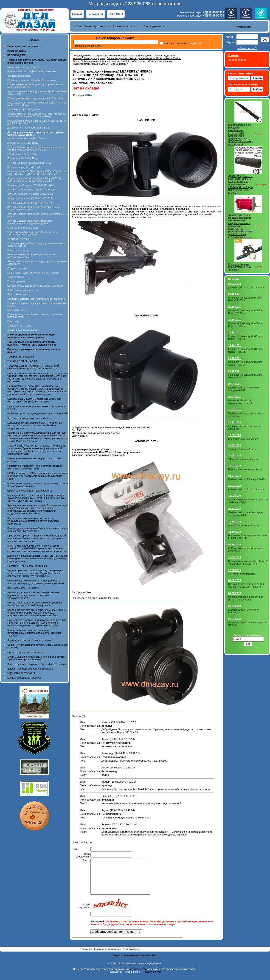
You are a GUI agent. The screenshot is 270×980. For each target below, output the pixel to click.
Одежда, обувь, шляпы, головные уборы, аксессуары (36, 286)
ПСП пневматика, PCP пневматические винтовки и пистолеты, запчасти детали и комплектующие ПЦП (37, 476)
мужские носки (138, 976)
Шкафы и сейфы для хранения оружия (30, 669)
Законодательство (155, 26)
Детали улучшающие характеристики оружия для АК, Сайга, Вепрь (123, 62)
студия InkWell (153, 979)
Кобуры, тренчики (17, 268)
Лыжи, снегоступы (17, 295)
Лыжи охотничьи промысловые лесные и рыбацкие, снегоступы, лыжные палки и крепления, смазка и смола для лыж (38, 558)
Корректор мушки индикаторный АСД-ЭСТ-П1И (240, 267)
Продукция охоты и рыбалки (22, 330)
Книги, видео (14, 321)
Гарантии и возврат (124, 26)
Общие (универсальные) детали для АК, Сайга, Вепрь (36, 98)
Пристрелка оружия (18, 250)
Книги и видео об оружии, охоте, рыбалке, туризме (37, 664)
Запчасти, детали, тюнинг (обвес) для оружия (32, 80)
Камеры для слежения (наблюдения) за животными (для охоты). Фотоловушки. (38, 530)
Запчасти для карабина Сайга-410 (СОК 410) (31, 190)
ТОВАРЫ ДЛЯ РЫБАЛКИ (22, 361)
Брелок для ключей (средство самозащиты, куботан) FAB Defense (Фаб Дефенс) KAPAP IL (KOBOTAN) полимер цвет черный (241, 134)
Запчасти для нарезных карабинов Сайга (29, 163)
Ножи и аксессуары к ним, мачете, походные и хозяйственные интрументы (32, 233)
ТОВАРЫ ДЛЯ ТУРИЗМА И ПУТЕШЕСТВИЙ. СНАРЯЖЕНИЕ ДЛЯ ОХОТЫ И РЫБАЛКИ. (34, 367)
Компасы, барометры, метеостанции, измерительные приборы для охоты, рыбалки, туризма (34, 633)
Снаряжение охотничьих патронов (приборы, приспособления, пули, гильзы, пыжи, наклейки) (35, 582)
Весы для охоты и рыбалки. (24, 588)
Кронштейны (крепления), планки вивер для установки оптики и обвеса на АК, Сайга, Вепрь (37, 148)
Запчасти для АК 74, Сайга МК (24, 167)
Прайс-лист (114, 956)
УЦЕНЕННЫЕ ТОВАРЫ (21, 673)
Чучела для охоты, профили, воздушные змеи (32, 71)
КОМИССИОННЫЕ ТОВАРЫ (24, 678)
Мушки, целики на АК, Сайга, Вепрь (26, 138)
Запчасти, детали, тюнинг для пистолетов (30, 203)
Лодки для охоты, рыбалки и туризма (29, 640)
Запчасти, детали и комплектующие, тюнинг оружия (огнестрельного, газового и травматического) (33, 595)
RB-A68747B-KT (145, 212)
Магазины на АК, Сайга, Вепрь (24, 110)
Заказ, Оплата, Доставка (90, 26)
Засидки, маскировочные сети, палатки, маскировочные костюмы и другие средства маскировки (33, 521)
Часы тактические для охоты (23, 290)
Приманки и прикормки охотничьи (27, 566)
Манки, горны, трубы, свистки (23, 67)
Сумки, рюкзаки (16, 277)
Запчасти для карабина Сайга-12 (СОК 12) (30, 198)
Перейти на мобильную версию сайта (135, 962)
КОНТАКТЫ (116, 14)
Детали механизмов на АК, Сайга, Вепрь (29, 128)
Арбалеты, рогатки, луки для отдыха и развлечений (37, 413)
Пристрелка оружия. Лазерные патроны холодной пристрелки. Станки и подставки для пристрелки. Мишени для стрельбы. (37, 538)
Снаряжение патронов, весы (22, 228)
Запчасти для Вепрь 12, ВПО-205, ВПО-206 (31, 185)
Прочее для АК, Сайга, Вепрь (23, 158)
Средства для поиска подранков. (27, 652)
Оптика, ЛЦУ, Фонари (19, 239)
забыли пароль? (247, 48)
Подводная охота (17, 310)
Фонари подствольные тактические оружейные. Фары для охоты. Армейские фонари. (35, 604)
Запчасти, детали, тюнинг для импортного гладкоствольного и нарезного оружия (30, 222)
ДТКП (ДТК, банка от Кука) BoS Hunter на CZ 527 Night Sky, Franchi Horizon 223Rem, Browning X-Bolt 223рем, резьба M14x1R (241, 184)
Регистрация (96, 14)
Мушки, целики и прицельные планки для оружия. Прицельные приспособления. (37, 658)
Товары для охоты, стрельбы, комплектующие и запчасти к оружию (113, 56)
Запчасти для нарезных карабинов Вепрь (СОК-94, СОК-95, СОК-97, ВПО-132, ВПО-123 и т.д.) (35, 180)
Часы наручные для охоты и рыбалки (29, 418)
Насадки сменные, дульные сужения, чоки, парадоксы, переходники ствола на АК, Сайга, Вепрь (37, 115)
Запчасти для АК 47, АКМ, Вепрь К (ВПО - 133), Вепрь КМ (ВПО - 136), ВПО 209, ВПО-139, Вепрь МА (36, 173)
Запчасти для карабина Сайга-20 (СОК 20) (30, 194)
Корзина (100, 956)
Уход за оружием (16, 281)
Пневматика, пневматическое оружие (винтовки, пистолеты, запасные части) (36, 467)
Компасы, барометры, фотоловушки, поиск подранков (36, 299)
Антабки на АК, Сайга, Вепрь (23, 143)
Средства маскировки (19, 76)
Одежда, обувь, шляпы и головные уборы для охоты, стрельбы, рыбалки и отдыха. (34, 400)
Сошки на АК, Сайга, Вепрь (22, 154)
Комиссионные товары (19, 326)
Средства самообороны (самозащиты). (30, 491)
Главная (77, 14)
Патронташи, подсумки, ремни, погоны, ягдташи (33, 273)
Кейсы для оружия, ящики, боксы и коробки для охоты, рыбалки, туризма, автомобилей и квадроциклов (35, 425)
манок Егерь (94, 46)
